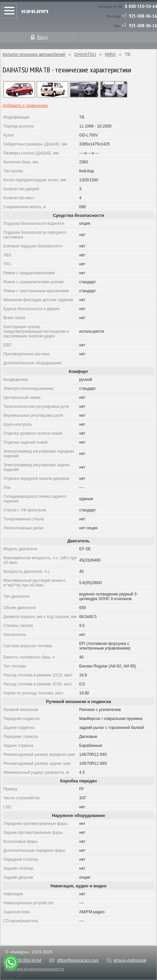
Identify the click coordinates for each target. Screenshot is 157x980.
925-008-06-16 (143, 16)
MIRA (110, 54)
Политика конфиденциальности (35, 969)
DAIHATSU (85, 54)
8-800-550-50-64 (141, 6)
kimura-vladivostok (130, 960)
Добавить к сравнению (25, 105)
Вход (42, 37)
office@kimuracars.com (78, 960)
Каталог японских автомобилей (34, 54)
